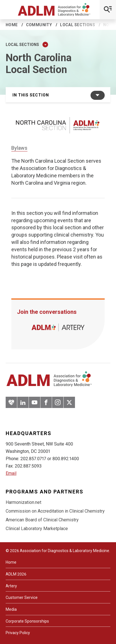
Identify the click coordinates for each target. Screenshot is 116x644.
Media (11, 609)
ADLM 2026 (16, 574)
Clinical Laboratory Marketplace (37, 529)
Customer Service (22, 597)
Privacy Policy (18, 633)
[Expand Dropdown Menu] (45, 45)
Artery (11, 586)
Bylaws (19, 148)
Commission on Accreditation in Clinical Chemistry (55, 511)
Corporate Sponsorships (27, 621)
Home (12, 25)
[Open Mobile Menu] (108, 10)
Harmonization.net (23, 502)
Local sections (78, 25)
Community (39, 25)
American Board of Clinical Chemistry (42, 520)
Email (11, 473)
